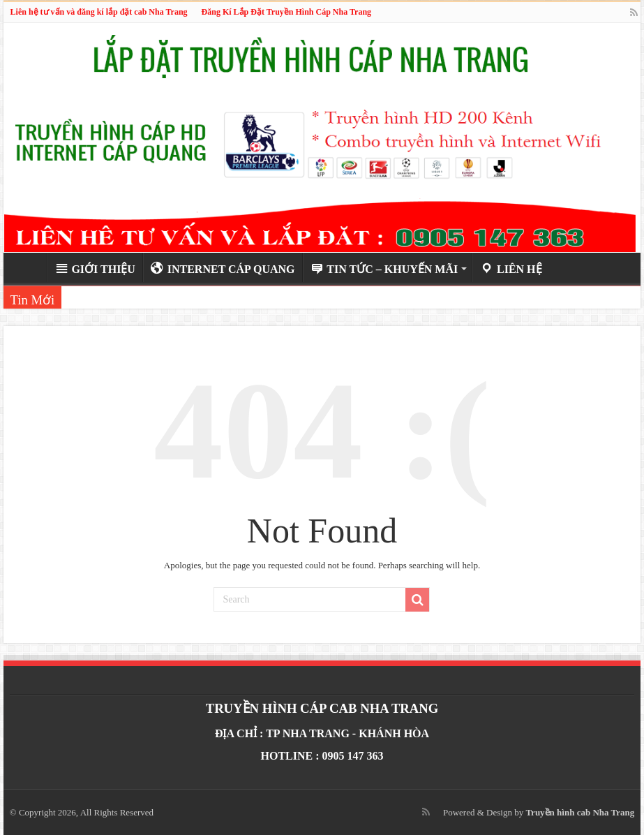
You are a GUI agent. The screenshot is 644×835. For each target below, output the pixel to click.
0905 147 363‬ (353, 756)
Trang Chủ (29, 267)
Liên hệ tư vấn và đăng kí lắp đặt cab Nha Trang (99, 12)
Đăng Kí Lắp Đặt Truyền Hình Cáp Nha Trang (287, 12)
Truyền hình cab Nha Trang (580, 812)
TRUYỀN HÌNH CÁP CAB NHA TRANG (322, 708)
